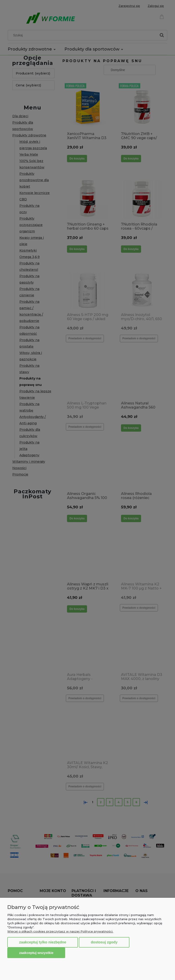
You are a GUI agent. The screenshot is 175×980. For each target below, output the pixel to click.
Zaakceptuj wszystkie (36, 953)
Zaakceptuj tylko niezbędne (43, 942)
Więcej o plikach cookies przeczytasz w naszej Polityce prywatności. (60, 931)
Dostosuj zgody (104, 942)
